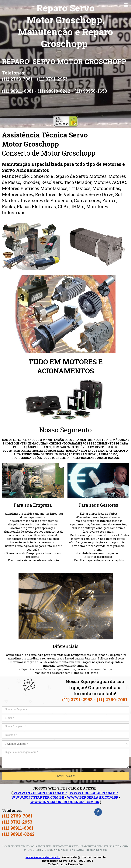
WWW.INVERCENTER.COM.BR (40, 793)
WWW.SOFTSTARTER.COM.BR (38, 797)
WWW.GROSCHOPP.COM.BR (94, 793)
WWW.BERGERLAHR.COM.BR (93, 797)
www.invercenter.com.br (43, 857)
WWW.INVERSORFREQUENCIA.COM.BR (65, 802)
